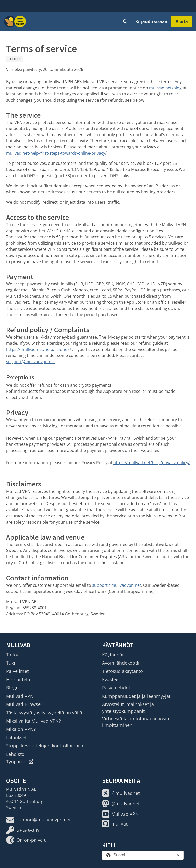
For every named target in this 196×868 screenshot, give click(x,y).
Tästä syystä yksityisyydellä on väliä (44, 713)
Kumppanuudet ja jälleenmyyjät (136, 696)
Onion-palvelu (26, 840)
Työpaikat (20, 762)
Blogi (12, 688)
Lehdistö (15, 754)
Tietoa (13, 655)
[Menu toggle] (20, 21)
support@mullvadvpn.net (31, 362)
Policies (15, 59)
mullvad (115, 824)
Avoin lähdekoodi (121, 663)
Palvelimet (17, 671)
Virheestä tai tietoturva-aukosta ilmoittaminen (136, 722)
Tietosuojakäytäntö (122, 671)
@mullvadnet (121, 793)
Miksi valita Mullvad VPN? (34, 721)
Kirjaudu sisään (151, 21)
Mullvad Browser (24, 704)
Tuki (11, 663)
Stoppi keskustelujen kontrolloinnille (45, 746)
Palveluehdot (116, 688)
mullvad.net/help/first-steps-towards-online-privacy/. (57, 153)
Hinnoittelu (18, 679)
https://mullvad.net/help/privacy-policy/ (151, 463)
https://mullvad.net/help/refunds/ (39, 349)
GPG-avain (22, 830)
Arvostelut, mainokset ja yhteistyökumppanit (128, 708)
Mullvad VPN (20, 696)
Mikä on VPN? (21, 729)
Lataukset (16, 737)
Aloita (182, 21)
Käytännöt (113, 655)
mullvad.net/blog (165, 88)
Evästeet (111, 679)
